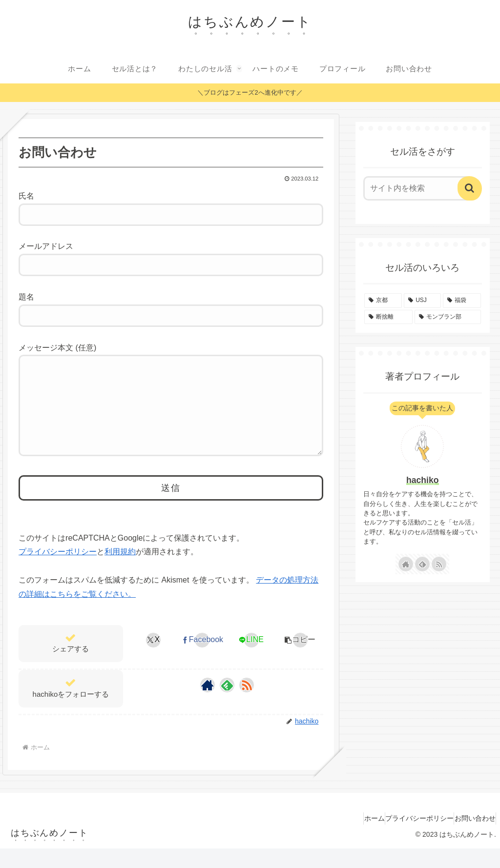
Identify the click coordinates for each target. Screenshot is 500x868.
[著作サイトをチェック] (208, 705)
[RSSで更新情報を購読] (247, 705)
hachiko (422, 480)
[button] (300, 660)
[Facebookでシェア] (202, 660)
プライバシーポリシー (58, 571)
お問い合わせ (470, 838)
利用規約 (120, 571)
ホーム (351, 838)
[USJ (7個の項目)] (422, 301)
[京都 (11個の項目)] (383, 301)
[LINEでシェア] (251, 660)
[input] (418, 188)
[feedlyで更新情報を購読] (227, 705)
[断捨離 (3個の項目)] (388, 317)
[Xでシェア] (154, 660)
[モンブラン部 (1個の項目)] (448, 317)
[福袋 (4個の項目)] (462, 301)
